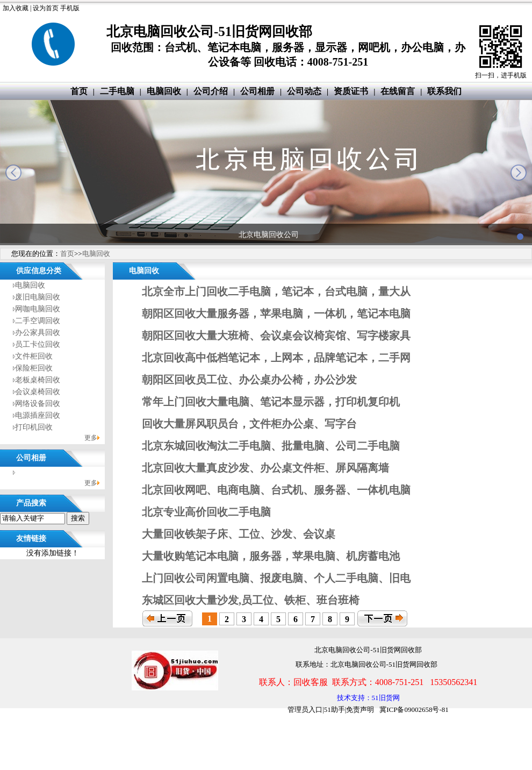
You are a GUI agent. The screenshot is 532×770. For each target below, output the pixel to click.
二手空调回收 (38, 321)
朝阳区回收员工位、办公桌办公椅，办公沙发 (249, 380)
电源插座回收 (38, 415)
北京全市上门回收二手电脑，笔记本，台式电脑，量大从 (276, 291)
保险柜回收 (34, 368)
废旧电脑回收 (38, 297)
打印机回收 (34, 427)
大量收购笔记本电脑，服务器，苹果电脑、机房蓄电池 (271, 556)
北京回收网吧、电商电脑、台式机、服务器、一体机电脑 (276, 490)
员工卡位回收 (38, 344)
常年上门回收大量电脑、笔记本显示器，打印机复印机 (271, 402)
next (519, 173)
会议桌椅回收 (38, 392)
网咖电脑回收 (38, 309)
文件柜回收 (34, 356)
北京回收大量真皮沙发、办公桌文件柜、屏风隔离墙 (265, 468)
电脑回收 (164, 91)
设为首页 (46, 8)
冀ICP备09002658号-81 (414, 710)
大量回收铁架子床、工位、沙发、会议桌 (239, 534)
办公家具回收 (38, 333)
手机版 (70, 8)
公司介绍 (211, 91)
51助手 (335, 710)
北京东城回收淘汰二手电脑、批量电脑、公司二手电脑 (271, 446)
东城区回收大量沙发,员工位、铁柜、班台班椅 (251, 600)
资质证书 (351, 91)
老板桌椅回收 (38, 380)
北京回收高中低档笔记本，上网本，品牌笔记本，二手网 (276, 358)
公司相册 (257, 91)
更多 (91, 438)
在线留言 (398, 91)
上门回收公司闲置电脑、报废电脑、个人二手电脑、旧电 (276, 578)
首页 (79, 91)
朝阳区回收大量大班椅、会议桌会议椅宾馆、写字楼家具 (276, 336)
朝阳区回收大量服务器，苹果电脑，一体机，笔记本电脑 (276, 313)
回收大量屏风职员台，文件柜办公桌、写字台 (249, 424)
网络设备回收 (38, 404)
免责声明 (360, 710)
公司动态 (304, 91)
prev (13, 173)
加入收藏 (16, 8)
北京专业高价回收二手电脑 (206, 512)
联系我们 (444, 91)
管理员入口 (305, 710)
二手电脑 (117, 91)
